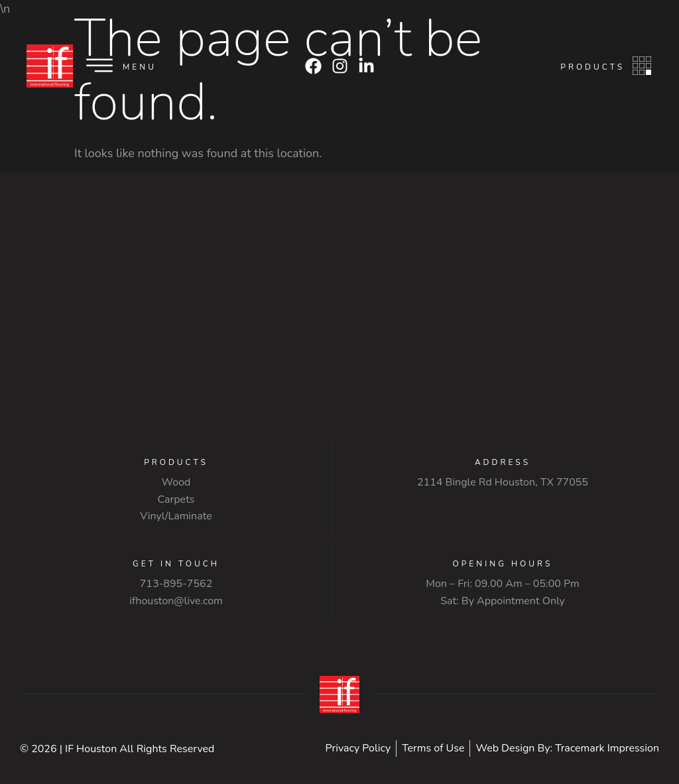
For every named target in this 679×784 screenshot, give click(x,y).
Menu (140, 67)
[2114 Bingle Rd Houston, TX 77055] (339, 324)
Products (592, 67)
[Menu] (99, 66)
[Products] (642, 66)
